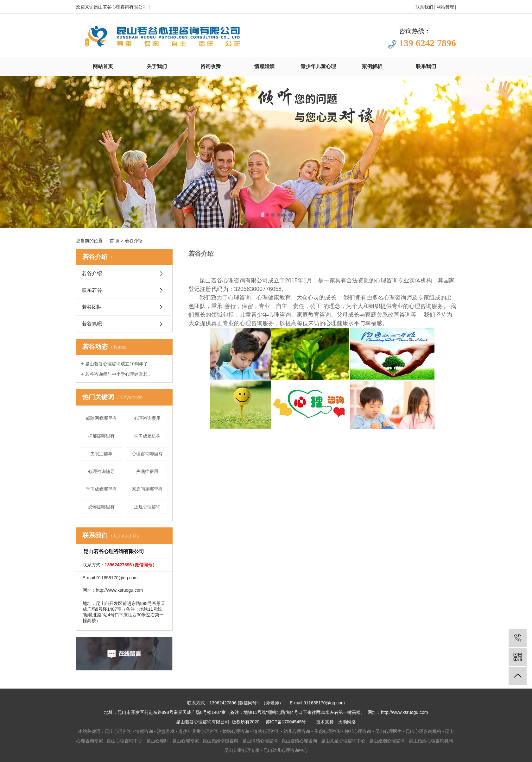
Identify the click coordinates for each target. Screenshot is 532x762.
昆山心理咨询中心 (124, 741)
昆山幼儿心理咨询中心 (286, 750)
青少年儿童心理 (318, 66)
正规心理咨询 (147, 507)
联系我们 (424, 7)
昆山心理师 (157, 741)
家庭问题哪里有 (147, 489)
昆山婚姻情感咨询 (220, 741)
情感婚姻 (264, 66)
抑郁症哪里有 (101, 436)
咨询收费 (211, 66)
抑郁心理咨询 (358, 731)
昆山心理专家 (186, 741)
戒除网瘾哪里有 (101, 418)
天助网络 (347, 722)
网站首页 (103, 66)
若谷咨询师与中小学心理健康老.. (117, 374)
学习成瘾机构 (147, 436)
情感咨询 (144, 731)
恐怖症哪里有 (101, 507)
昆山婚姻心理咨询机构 (431, 741)
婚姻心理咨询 (236, 731)
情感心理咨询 (266, 731)
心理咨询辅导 (101, 471)
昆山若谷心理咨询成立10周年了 (117, 364)
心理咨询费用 (147, 418)
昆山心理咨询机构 (423, 731)
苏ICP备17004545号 (286, 722)
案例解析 (372, 66)
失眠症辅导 (101, 454)
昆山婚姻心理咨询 (387, 741)
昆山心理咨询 (118, 731)
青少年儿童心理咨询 (199, 731)
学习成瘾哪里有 (101, 489)
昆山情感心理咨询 (260, 741)
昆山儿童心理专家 (242, 750)
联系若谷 (92, 290)
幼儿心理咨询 (297, 731)
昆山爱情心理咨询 (299, 741)
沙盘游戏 (166, 731)
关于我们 (157, 66)
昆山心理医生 (389, 731)
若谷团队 (92, 307)
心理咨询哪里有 (147, 454)
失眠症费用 (147, 471)
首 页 (115, 241)
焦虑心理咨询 (327, 731)
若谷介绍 (92, 273)
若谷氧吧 (92, 324)
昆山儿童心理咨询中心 (343, 741)
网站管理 (445, 7)
